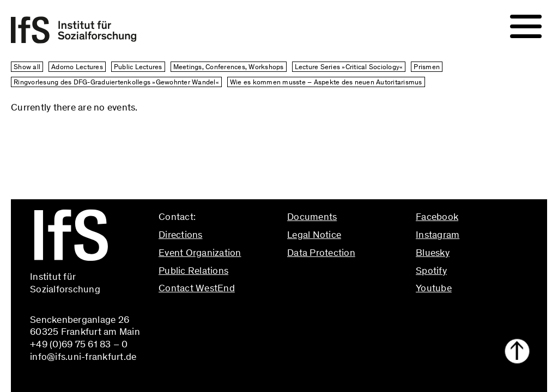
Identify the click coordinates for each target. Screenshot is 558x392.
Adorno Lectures (77, 67)
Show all (27, 67)
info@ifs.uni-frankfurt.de (212, 311)
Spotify (431, 271)
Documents (312, 217)
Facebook (437, 217)
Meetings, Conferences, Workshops (229, 67)
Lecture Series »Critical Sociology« (349, 67)
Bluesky (433, 253)
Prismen (427, 67)
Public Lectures (138, 67)
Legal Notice (314, 235)
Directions (181, 235)
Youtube (434, 288)
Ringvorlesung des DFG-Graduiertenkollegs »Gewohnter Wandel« (116, 82)
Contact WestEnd (197, 288)
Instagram (438, 235)
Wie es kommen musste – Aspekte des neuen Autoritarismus (326, 82)
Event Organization (200, 253)
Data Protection (321, 253)
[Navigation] (526, 27)
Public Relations (193, 271)
